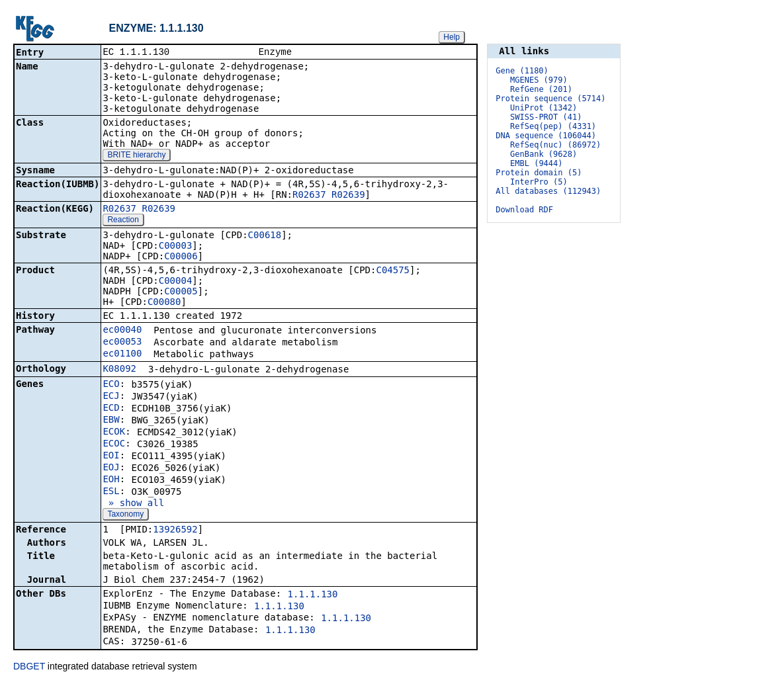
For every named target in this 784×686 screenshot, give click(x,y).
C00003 (176, 247)
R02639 (348, 196)
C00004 (176, 282)
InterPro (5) (539, 182)
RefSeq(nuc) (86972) (555, 145)
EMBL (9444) (536, 163)
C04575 (393, 271)
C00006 (181, 257)
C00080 (164, 303)
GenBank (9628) (544, 154)
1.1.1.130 (313, 595)
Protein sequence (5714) (550, 99)
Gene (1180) (522, 71)
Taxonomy (125, 515)
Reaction (123, 221)
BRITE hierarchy (136, 156)
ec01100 (122, 355)
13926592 (175, 531)
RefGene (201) (541, 89)
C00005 (181, 292)
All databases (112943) (548, 191)
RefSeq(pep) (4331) (553, 126)
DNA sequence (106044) (546, 136)
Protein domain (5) (539, 173)
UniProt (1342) (544, 108)
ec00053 (122, 343)
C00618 (265, 236)
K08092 (119, 370)
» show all (133, 504)
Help (452, 37)
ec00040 (122, 331)
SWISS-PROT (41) (546, 117)
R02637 (309, 196)
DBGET (29, 667)
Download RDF (524, 210)
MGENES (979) (539, 80)
